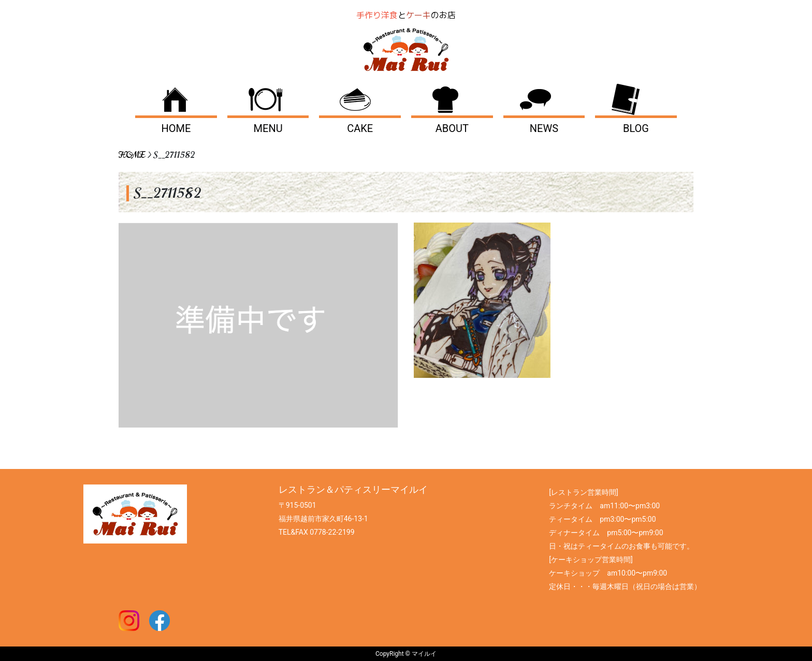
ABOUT (452, 128)
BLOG (636, 128)
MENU (268, 128)
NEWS (544, 128)
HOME (176, 128)
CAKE (360, 128)
